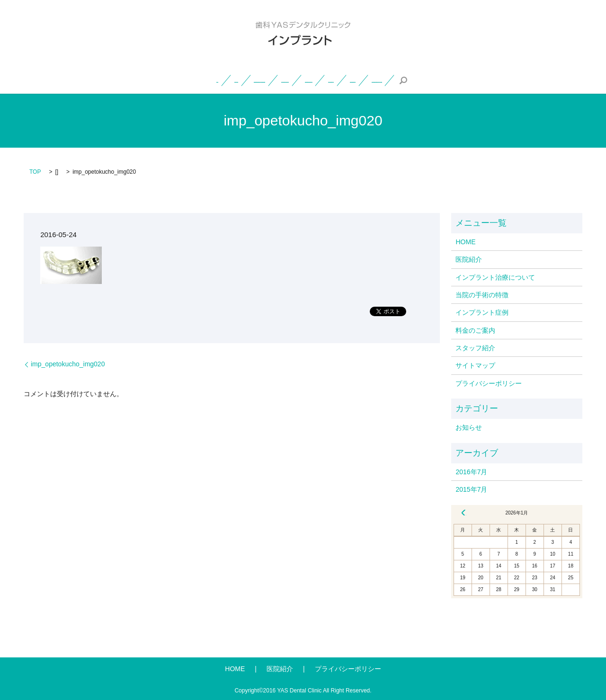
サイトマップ (475, 365)
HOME (61, 80)
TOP (35, 172)
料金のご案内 (383, 80)
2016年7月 (471, 472)
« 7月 (463, 513)
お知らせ (469, 427)
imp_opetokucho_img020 (68, 364)
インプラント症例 (320, 80)
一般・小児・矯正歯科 (514, 80)
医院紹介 (100, 80)
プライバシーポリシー (489, 383)
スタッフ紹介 (438, 80)
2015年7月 (471, 489)
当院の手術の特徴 (251, 80)
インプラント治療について (169, 80)
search (568, 80)
